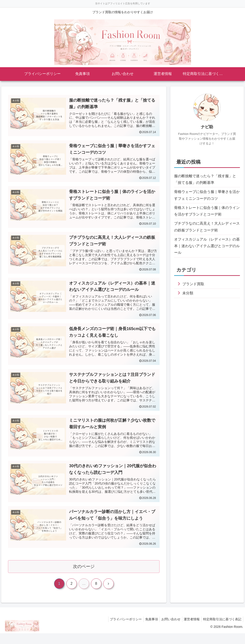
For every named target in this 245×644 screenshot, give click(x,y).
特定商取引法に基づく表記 (222, 630)
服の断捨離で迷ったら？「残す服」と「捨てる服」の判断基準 (207, 180)
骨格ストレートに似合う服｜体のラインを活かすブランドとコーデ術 (207, 215)
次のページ (84, 576)
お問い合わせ (167, 630)
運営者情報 (190, 630)
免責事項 (147, 630)
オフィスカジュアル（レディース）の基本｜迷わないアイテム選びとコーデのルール (207, 253)
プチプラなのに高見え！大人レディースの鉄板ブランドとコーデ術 (207, 232)
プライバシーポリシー (119, 630)
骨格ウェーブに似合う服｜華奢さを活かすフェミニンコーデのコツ (207, 197)
